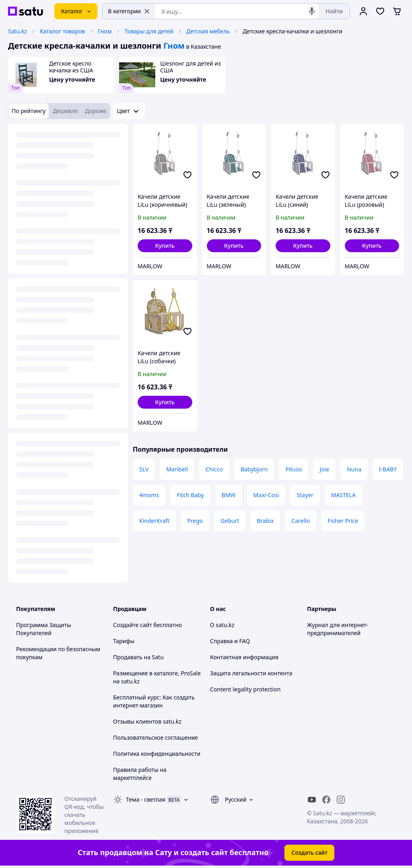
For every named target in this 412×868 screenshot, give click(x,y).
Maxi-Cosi (266, 495)
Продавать (128, 657)
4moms (149, 495)
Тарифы (124, 641)
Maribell (177, 469)
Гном (105, 31)
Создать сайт (309, 853)
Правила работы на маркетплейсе (140, 774)
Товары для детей (149, 31)
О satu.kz (222, 625)
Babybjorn (254, 469)
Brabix (265, 521)
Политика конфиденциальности (157, 754)
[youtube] (312, 800)
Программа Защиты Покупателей (44, 629)
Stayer (305, 495)
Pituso (294, 469)
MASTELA (343, 495)
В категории (129, 11)
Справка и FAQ (230, 641)
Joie (324, 469)
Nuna (354, 469)
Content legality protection (245, 689)
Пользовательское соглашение (156, 737)
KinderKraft (154, 521)
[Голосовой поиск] (312, 11)
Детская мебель (208, 31)
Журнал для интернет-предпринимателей (338, 629)
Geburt (230, 521)
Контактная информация (244, 657)
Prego (195, 521)
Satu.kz (18, 31)
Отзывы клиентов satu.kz (147, 721)
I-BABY (388, 469)
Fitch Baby (190, 495)
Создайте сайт (133, 625)
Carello (301, 521)
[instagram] (341, 800)
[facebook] (326, 800)
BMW (229, 495)
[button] (165, 246)
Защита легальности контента (251, 673)
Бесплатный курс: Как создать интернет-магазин (154, 701)
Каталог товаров (62, 31)
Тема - (146, 799)
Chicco (214, 469)
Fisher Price (343, 521)
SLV (144, 469)
